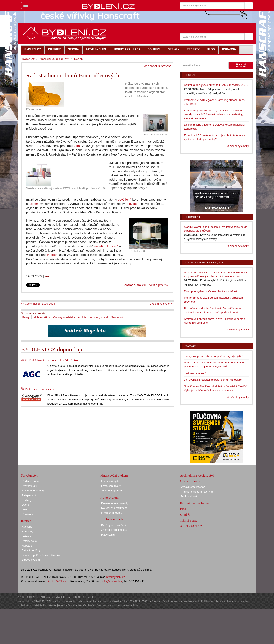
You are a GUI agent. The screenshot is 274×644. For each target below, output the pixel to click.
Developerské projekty (115, 503)
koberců (113, 246)
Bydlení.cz (28, 59)
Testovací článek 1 (195, 373)
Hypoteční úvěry (111, 486)
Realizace (28, 514)
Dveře (25, 505)
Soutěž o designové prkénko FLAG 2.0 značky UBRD (216, 85)
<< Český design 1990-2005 (38, 304)
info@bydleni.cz (115, 577)
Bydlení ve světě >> (162, 304)
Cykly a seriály (190, 481)
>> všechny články (238, 146)
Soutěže (185, 515)
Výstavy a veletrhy (64, 317)
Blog (183, 509)
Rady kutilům (109, 535)
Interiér (26, 521)
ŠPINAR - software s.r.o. (38, 389)
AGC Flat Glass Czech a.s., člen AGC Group (51, 360)
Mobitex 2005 (42, 317)
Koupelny (27, 531)
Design (26, 317)
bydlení (134, 204)
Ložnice (26, 536)
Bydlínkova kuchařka (194, 503)
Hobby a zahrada (112, 519)
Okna (25, 509)
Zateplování (29, 495)
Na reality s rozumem (114, 508)
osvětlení (124, 200)
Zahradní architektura (114, 530)
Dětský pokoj (29, 541)
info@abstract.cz (112, 581)
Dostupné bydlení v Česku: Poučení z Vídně (211, 291)
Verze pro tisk (159, 285)
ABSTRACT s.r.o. (58, 581)
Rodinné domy (31, 481)
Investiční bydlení (112, 481)
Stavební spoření (111, 490)
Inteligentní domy (112, 513)
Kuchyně (27, 527)
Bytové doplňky (31, 550)
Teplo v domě (189, 496)
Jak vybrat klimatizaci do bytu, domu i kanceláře (213, 380)
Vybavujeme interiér (193, 487)
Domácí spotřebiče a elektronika (41, 555)
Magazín (191, 346)
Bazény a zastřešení (114, 525)
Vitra (77, 146)
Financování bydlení (114, 475)
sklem (35, 204)
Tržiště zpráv (189, 520)
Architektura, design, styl (93, 317)
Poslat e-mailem (135, 285)
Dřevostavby (29, 486)
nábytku (100, 246)
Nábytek (27, 546)
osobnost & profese (158, 66)
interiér (52, 255)
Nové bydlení (109, 497)
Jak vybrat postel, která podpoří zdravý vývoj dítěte (215, 356)
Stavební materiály (33, 490)
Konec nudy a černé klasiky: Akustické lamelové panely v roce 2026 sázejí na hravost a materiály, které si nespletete (214, 114)
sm (47, 276)
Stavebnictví (29, 475)
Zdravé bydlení (31, 560)
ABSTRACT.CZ (191, 526)
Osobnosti (117, 317)
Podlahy (27, 500)
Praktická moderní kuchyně (197, 492)
